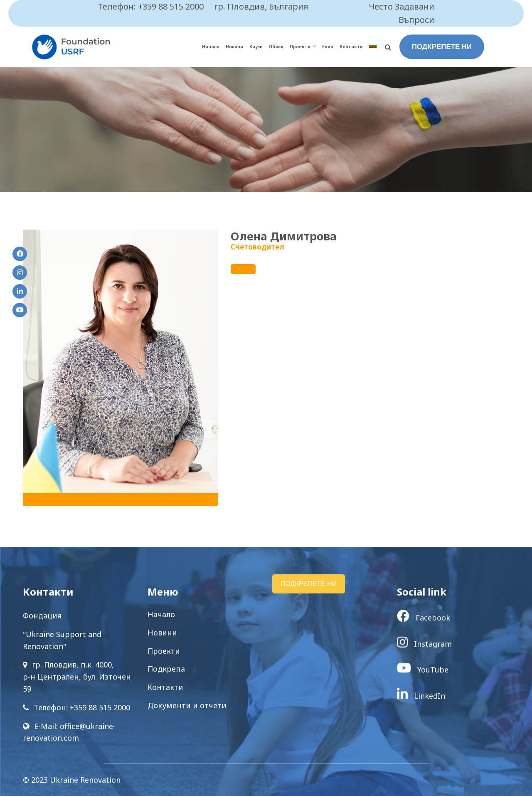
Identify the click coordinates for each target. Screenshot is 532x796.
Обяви (276, 47)
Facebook (424, 618)
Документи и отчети (187, 705)
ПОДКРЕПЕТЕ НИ (442, 47)
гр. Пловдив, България (261, 6)
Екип (328, 47)
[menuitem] (373, 47)
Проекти (300, 47)
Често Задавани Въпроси (402, 13)
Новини (234, 47)
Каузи (256, 47)
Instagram (424, 644)
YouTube (423, 670)
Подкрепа (166, 669)
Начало (211, 47)
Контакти (351, 47)
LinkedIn (421, 696)
